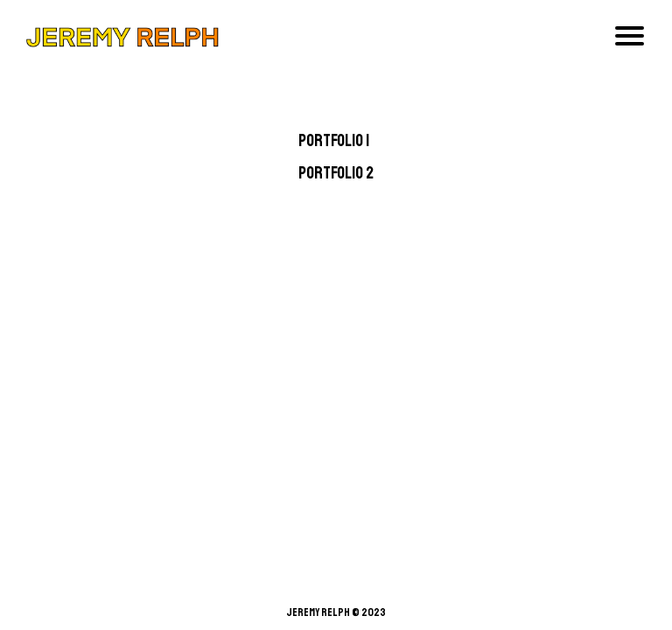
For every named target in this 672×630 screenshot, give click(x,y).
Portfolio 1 (334, 141)
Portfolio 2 (336, 173)
